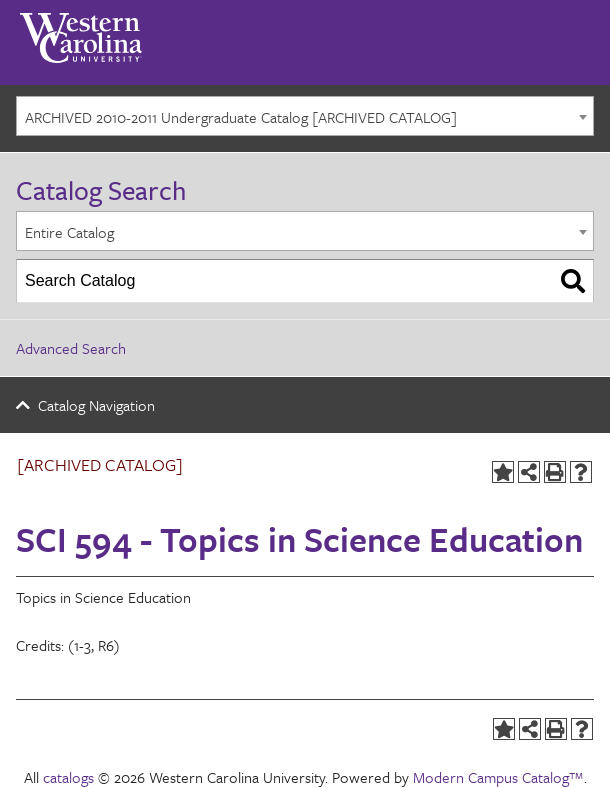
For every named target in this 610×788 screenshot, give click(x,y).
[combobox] (305, 116)
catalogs (68, 777)
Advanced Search (71, 348)
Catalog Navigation (96, 405)
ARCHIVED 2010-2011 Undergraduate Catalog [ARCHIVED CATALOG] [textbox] (241, 117)
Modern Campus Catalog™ (498, 777)
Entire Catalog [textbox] (69, 232)
